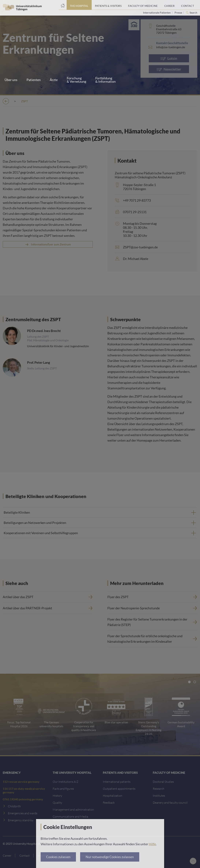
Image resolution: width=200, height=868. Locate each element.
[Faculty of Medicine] (143, 5)
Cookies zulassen (58, 857)
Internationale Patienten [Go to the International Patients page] (157, 13)
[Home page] (63, 5)
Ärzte (54, 80)
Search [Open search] (193, 13)
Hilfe (152, 844)
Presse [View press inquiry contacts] (179, 13)
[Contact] (188, 5)
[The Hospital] (79, 5)
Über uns (11, 80)
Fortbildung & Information (105, 80)
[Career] (169, 5)
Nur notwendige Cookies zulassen (110, 857)
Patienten (34, 80)
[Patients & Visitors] (108, 5)
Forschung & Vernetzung (76, 80)
